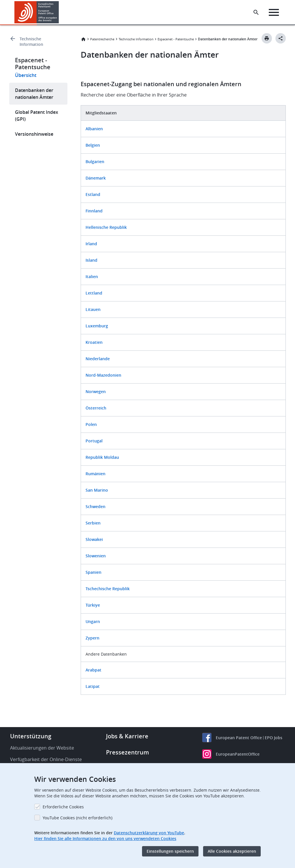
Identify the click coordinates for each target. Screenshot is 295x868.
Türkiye (93, 605)
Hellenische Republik (106, 227)
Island (91, 260)
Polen (91, 424)
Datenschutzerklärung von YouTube (149, 833)
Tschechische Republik (108, 589)
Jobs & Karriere (127, 736)
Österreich (96, 408)
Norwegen (96, 391)
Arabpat (93, 670)
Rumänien (96, 474)
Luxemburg (97, 326)
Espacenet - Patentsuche (176, 39)
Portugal (94, 441)
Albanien (94, 129)
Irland (91, 244)
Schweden (96, 506)
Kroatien (94, 342)
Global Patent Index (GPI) (37, 116)
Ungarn (93, 621)
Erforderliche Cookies (63, 807)
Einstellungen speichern (170, 851)
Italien (92, 277)
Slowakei (94, 539)
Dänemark (96, 178)
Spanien (93, 572)
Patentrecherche (102, 39)
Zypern (92, 638)
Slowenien (96, 556)
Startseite (83, 39)
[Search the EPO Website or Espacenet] (256, 12)
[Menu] (274, 12)
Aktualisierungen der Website (42, 748)
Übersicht (26, 75)
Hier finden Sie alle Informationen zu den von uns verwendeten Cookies (105, 838)
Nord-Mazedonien (103, 375)
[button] (60, 12)
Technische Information (31, 41)
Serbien (93, 523)
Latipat (93, 686)
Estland (93, 194)
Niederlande (98, 359)
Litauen (93, 309)
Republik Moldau (102, 457)
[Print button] (267, 38)
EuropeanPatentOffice (238, 754)
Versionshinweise (34, 134)
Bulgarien (95, 162)
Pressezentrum (127, 752)
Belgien (93, 145)
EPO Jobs (274, 738)
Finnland (94, 211)
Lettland (94, 293)
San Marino (97, 490)
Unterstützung (31, 736)
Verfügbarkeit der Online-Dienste (46, 759)
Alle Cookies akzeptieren (232, 851)
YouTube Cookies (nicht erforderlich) (77, 818)
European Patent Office (239, 738)
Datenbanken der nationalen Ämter (34, 94)
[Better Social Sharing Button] (281, 38)
